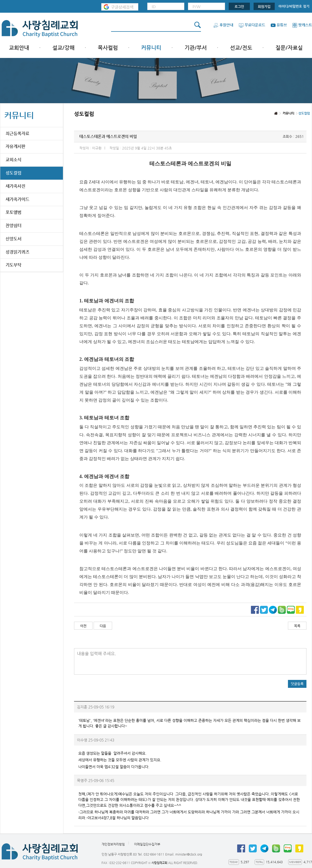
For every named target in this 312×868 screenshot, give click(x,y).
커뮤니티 (151, 48)
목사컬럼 (108, 48)
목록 (297, 626)
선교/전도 (241, 48)
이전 (83, 626)
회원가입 (264, 6)
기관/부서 (196, 48)
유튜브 (279, 25)
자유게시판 (15, 146)
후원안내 (223, 25)
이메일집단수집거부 (147, 844)
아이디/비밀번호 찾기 (294, 6)
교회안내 (19, 48)
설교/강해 (63, 48)
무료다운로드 (252, 25)
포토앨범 (13, 212)
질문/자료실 (289, 48)
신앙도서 (13, 239)
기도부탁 (13, 265)
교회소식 (13, 160)
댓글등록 (297, 684)
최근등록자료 (17, 133)
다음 (103, 626)
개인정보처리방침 (113, 844)
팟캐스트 (302, 25)
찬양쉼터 (13, 226)
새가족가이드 (17, 199)
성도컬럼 (13, 173)
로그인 (239, 6)
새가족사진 (15, 186)
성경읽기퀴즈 (17, 252)
